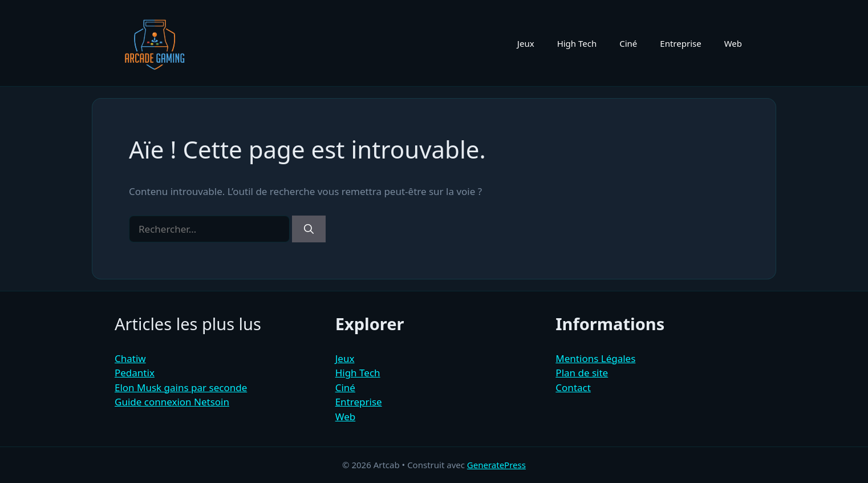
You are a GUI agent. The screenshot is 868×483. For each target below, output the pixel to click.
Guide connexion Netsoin (172, 402)
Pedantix (135, 373)
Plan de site (582, 373)
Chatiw (130, 358)
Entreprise (680, 43)
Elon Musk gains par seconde (181, 387)
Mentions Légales (595, 358)
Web (733, 43)
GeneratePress (496, 465)
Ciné (628, 43)
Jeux (526, 43)
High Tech (577, 43)
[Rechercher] (309, 229)
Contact (573, 387)
